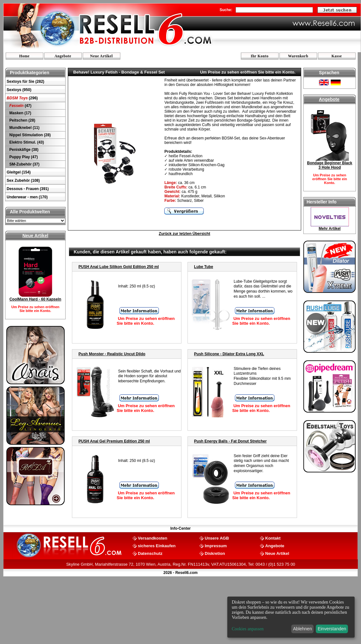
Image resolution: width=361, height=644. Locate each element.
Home (24, 56)
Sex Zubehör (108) (23, 180)
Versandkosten (153, 538)
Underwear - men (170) (27, 197)
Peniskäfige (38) (23, 150)
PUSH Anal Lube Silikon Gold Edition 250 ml (119, 267)
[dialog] (291, 617)
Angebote (63, 56)
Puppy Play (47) (23, 157)
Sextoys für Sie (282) (25, 81)
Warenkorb (298, 56)
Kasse (337, 56)
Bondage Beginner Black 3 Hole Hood (329, 165)
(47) (20, 106)
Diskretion (215, 553)
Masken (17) (20, 113)
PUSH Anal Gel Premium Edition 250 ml (114, 441)
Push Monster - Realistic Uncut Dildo (112, 354)
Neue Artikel (101, 56)
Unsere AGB (217, 538)
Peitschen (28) (22, 120)
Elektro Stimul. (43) (26, 142)
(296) (22, 98)
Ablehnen (303, 629)
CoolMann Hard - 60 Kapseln (35, 299)
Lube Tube (204, 267)
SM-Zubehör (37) (24, 164)
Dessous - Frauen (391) (28, 189)
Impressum (216, 545)
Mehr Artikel (330, 229)
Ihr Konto (260, 56)
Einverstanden (332, 629)
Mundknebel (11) (24, 128)
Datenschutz (150, 553)
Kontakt (273, 538)
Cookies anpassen (248, 629)
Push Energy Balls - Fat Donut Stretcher (230, 441)
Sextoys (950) (19, 90)
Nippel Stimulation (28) (29, 135)
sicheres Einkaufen (157, 545)
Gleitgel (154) (19, 172)
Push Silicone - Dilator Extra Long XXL (229, 354)
